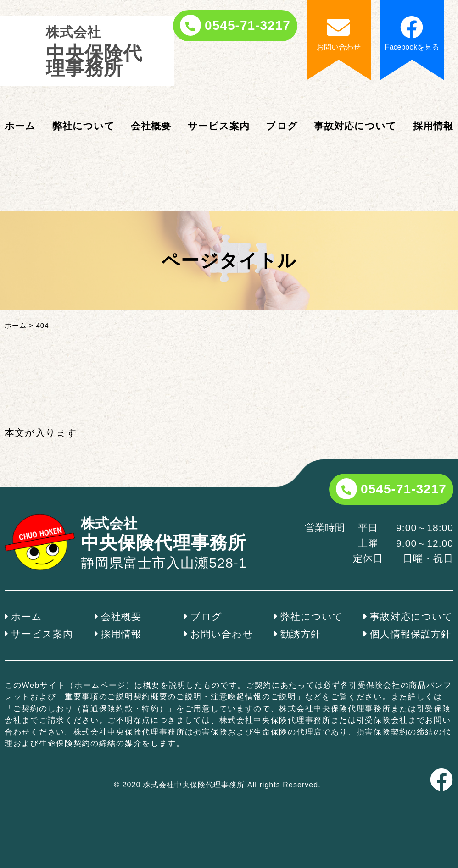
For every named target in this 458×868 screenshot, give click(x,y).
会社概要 (151, 126)
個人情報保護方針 (410, 634)
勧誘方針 (301, 634)
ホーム (20, 126)
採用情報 (433, 126)
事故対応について (355, 126)
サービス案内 (219, 126)
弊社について (84, 126)
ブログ (282, 126)
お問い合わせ (222, 634)
